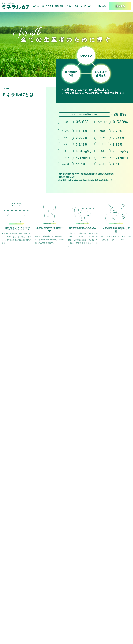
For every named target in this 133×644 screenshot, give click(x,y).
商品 (76, 6)
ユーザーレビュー (87, 6)
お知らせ (69, 6)
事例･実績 (59, 6)
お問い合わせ (102, 6)
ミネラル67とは (38, 6)
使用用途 (50, 6)
